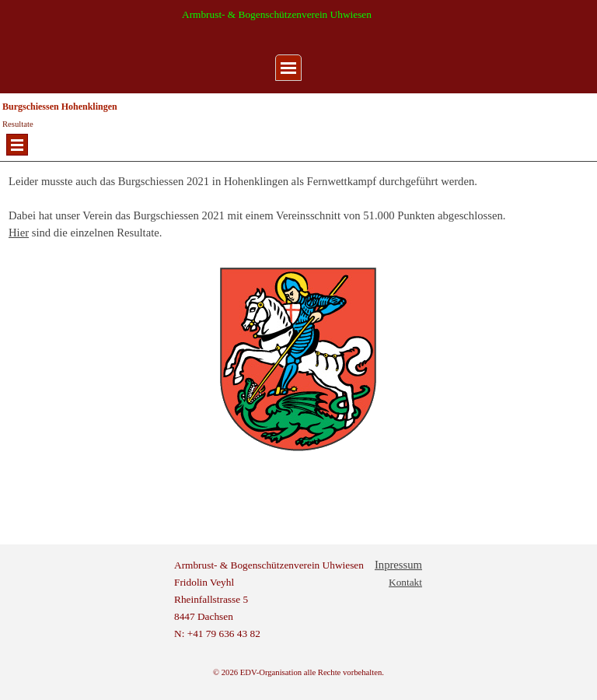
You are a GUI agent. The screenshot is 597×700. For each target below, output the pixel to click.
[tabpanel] (298, 161)
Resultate (18, 124)
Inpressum (398, 565)
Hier (19, 233)
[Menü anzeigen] (288, 68)
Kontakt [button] (405, 582)
